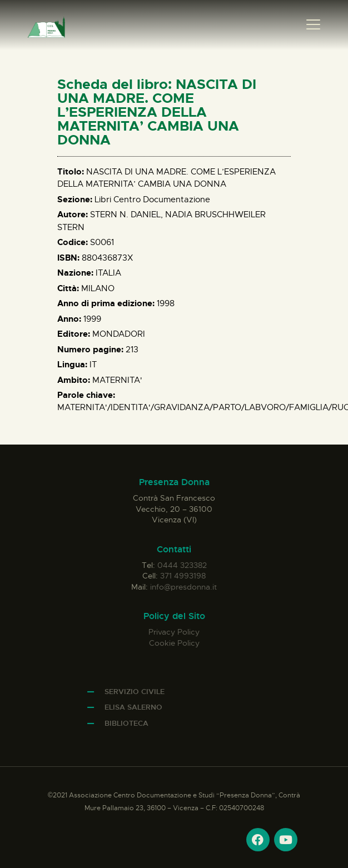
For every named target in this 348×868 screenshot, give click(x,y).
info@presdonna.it (183, 587)
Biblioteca (126, 723)
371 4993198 (183, 576)
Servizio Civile (135, 692)
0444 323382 (182, 565)
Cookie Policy (174, 643)
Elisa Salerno (133, 707)
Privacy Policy (174, 632)
